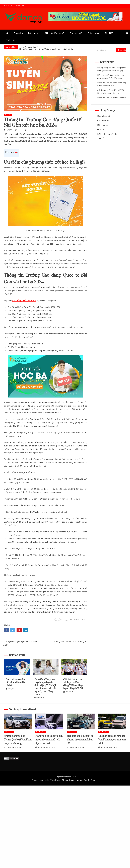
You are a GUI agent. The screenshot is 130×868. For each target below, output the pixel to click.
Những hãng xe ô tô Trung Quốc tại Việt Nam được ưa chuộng (18, 740)
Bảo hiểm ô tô (76, 33)
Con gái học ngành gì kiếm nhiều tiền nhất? (16, 683)
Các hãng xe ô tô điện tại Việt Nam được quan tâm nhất (112, 740)
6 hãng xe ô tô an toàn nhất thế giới (70, 641)
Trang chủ (18, 33)
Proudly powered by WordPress (46, 780)
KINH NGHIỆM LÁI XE (54, 33)
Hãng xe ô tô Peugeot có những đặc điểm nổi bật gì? (80, 740)
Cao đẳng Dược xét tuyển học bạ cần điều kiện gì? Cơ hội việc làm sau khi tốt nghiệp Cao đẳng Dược (45, 687)
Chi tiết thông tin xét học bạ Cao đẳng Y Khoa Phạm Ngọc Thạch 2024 (74, 684)
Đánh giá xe (34, 33)
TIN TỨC (109, 33)
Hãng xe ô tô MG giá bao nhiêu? (112, 98)
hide (16, 152)
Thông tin (11, 40)
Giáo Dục (8, 115)
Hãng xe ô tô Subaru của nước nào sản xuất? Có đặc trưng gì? (49, 740)
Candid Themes (91, 780)
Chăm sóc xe (94, 33)
